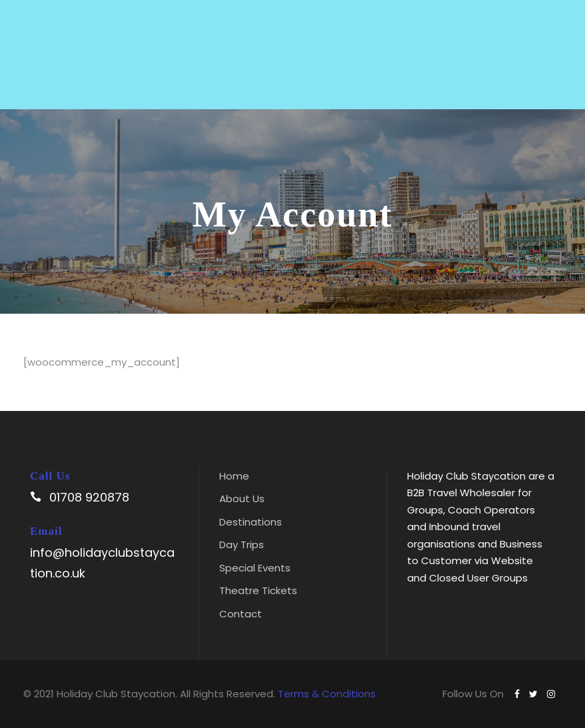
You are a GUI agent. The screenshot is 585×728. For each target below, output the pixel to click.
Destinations (251, 522)
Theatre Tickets (258, 590)
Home (234, 476)
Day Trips (242, 545)
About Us (242, 499)
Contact (241, 614)
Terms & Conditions (327, 694)
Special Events (255, 568)
